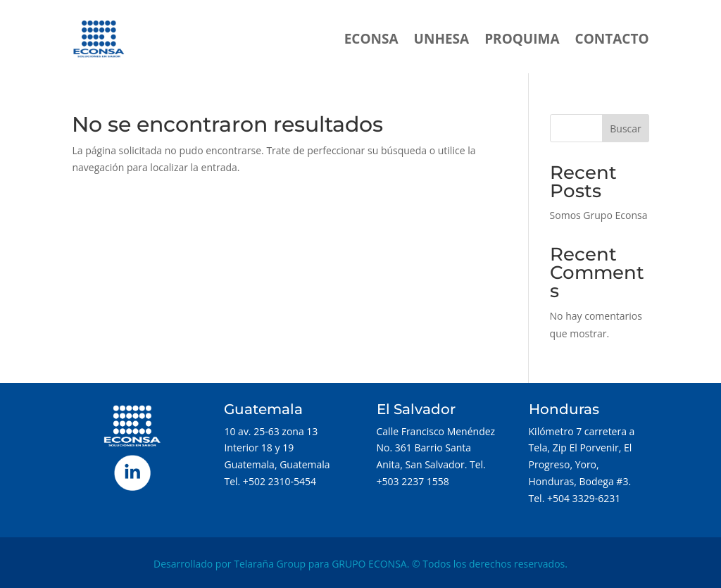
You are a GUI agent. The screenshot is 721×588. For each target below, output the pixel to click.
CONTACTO (612, 39)
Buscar (626, 129)
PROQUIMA (522, 39)
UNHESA (442, 39)
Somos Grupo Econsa (599, 215)
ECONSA (371, 39)
